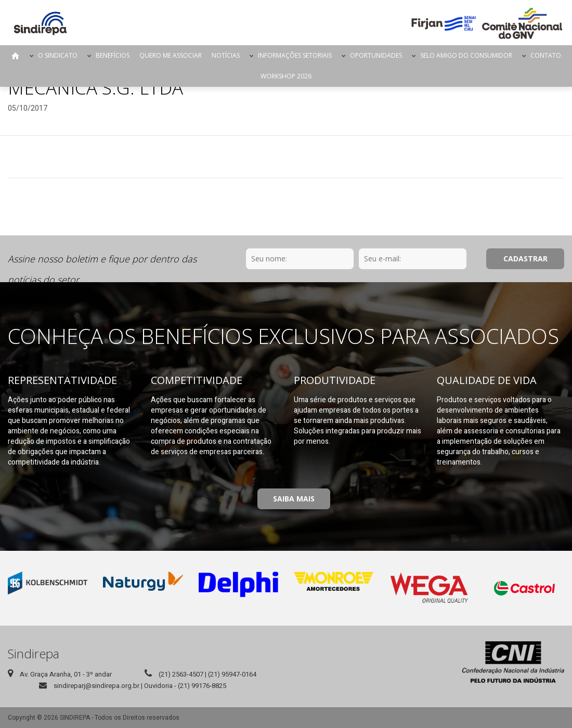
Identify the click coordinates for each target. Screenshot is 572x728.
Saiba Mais (294, 499)
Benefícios (113, 55)
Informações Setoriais (295, 55)
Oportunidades (376, 55)
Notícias (226, 55)
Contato (546, 55)
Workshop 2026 (286, 76)
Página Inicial (16, 56)
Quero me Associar (171, 55)
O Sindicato (58, 55)
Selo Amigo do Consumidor (466, 55)
